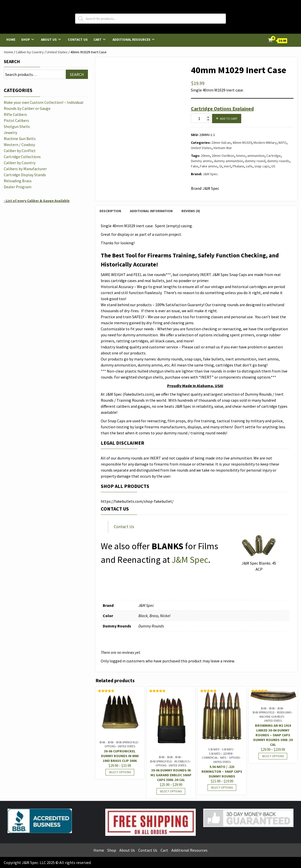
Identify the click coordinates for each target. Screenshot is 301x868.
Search (12, 61)
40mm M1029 (242, 143)
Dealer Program (18, 187)
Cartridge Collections (22, 157)
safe (249, 166)
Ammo (241, 156)
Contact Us (78, 40)
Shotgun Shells (17, 126)
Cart (97, 40)
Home (11, 40)
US (273, 166)
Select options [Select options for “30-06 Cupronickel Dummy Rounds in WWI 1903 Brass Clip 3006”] (120, 772)
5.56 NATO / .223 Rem (221, 754)
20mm (205, 156)
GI (221, 166)
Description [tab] (110, 211)
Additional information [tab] (151, 211)
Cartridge (273, 156)
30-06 (102, 742)
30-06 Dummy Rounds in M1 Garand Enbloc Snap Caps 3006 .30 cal (171, 775)
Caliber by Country (30, 52)
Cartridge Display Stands (25, 175)
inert (227, 166)
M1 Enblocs (182, 761)
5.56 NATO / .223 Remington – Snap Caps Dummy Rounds (222, 771)
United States (57, 52)
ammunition (256, 156)
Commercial (210, 758)
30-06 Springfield (127, 742)
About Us (49, 40)
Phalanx (238, 166)
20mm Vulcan (221, 143)
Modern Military (265, 143)
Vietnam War (223, 148)
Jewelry (10, 132)
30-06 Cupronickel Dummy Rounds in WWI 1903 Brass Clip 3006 (120, 756)
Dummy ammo (202, 161)
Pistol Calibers (16, 120)
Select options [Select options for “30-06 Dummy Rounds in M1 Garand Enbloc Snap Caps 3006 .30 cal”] (171, 791)
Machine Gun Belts (272, 717)
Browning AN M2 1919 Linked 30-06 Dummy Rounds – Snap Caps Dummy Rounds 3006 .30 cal (273, 735)
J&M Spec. (211, 174)
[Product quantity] (201, 118)
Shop (26, 40)
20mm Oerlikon (223, 156)
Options (110, 746)
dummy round (255, 161)
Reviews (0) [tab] (191, 211)
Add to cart (229, 119)
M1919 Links (284, 712)
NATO (282, 143)
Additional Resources (132, 40)
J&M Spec (190, 560)
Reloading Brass (18, 181)
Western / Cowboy (19, 145)
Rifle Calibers (15, 114)
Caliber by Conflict (20, 151)
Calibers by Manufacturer (25, 169)
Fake (195, 166)
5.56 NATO (214, 749)
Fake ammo (209, 166)
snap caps (262, 166)
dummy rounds (278, 161)
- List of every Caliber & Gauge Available (37, 201)
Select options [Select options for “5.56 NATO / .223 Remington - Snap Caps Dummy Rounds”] (222, 787)
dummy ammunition (228, 161)
